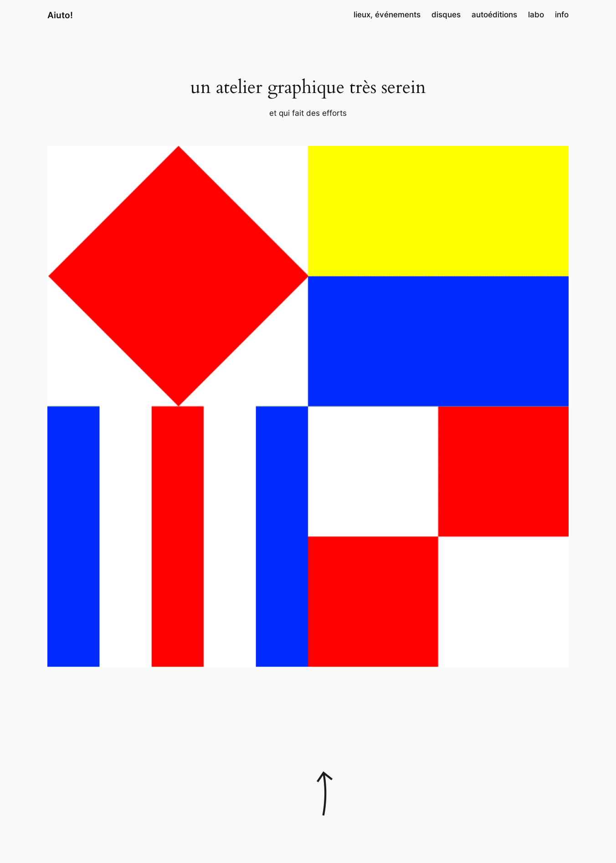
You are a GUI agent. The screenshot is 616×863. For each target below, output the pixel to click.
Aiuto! (60, 15)
